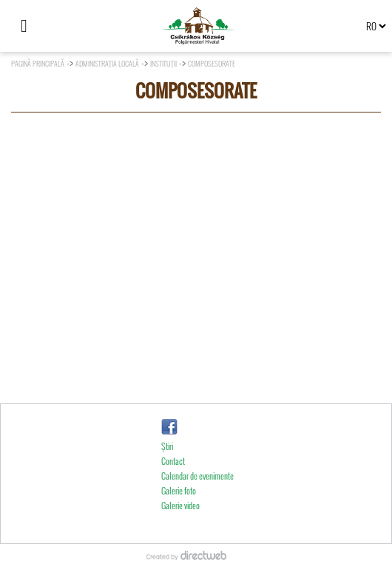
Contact (173, 481)
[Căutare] (55, 26)
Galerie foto (179, 510)
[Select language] (376, 26)
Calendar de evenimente (197, 496)
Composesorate (212, 63)
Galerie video (180, 525)
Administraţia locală (107, 63)
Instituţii (163, 63)
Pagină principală (38, 63)
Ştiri (167, 466)
